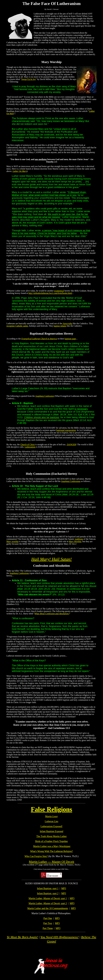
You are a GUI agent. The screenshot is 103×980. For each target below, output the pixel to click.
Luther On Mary (20, 171)
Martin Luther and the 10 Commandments (48, 908)
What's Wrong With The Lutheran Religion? (51, 851)
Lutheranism (30, 447)
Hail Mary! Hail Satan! (51, 559)
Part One (48, 918)
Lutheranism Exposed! (51, 826)
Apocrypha (67, 323)
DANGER (72, 444)
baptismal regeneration (66, 430)
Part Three (48, 928)
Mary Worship (75, 541)
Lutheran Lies (51, 821)
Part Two (48, 923)
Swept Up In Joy (28, 79)
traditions (79, 539)
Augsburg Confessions (71, 481)
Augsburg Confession (45, 396)
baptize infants (60, 326)
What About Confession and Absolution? (52, 614)
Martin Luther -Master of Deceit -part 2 (48, 903)
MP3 (64, 888)
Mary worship (12, 541)
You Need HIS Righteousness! (59, 937)
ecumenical (59, 291)
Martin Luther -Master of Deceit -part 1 (48, 898)
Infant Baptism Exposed (51, 831)
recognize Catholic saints (17, 326)
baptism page (70, 339)
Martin (52, 816)
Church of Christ (27, 444)
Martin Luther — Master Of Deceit (51, 862)
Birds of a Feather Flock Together (52, 841)
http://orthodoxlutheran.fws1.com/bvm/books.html (50, 293)
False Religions (51, 809)
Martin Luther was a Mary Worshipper (52, 846)
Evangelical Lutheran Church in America (39, 339)
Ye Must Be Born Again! (22, 937)
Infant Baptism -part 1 (48, 888)
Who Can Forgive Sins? (36, 856)
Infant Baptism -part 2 (48, 893)
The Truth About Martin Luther (51, 836)
